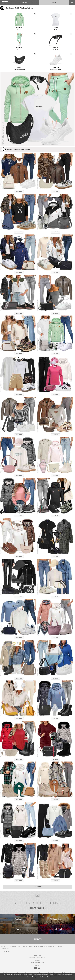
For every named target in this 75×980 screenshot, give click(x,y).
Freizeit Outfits (16, 947)
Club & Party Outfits (27, 947)
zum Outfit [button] (19, 192)
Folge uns (37, 966)
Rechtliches (37, 955)
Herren (24, 2)
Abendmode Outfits (39, 947)
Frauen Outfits (6, 949)
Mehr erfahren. (23, 975)
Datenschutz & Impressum (37, 957)
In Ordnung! (44, 977)
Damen (54, 2)
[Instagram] (36, 969)
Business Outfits (51, 947)
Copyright (38, 960)
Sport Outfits (60, 947)
